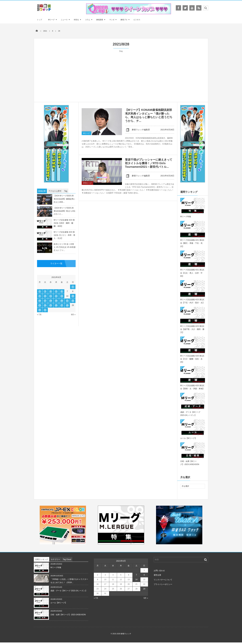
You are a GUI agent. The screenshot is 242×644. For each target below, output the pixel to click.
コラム (88, 20)
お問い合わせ (159, 571)
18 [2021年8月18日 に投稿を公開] (51, 301)
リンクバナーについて (163, 580)
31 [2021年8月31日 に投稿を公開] (45, 310)
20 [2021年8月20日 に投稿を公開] (62, 301)
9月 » (73, 315)
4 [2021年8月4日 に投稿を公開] (51, 291)
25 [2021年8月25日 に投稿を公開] (51, 305)
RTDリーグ (87, 183)
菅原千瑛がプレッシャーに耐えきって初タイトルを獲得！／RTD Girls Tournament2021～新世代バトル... (149, 163)
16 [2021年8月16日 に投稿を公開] (40, 301)
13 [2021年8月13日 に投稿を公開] (62, 296)
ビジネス (137, 20)
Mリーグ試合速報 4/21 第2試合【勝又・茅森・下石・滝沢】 (192, 243)
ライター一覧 (56, 263)
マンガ (112, 20)
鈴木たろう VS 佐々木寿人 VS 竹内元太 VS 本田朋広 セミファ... (65, 247)
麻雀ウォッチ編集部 (137, 130)
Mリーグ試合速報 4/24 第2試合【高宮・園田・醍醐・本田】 (64, 223)
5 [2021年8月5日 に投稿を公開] (56, 291)
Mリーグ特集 (186, 217)
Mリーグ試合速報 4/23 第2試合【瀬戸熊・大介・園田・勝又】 (192, 329)
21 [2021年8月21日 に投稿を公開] (67, 301)
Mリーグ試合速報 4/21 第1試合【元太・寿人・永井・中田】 (192, 273)
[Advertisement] (121, 76)
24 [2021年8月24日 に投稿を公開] (45, 305)
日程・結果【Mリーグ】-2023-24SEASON (68, 615)
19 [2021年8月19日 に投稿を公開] (56, 301)
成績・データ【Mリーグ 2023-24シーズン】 (69, 591)
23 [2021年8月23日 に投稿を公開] (40, 305)
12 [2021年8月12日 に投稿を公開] (56, 296)
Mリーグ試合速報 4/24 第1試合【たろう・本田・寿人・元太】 (64, 235)
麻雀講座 (100, 20)
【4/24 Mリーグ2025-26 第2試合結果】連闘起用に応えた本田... (64, 199)
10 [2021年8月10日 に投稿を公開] (45, 296)
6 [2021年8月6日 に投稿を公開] (62, 291)
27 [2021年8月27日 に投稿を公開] (62, 305)
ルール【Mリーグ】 (188, 438)
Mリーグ (51, 20)
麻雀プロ (124, 20)
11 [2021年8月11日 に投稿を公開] (51, 296)
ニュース (64, 20)
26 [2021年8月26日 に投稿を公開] (56, 305)
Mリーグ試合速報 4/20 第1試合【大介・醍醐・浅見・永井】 (192, 359)
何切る (76, 20)
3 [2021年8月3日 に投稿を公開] (45, 291)
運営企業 (157, 575)
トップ (39, 20)
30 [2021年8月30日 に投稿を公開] (40, 310)
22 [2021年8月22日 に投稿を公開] (73, 301)
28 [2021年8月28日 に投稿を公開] (67, 305)
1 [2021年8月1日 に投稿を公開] (73, 287)
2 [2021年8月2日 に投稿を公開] (40, 291)
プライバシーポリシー (163, 584)
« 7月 (39, 315)
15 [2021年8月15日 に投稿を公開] (73, 296)
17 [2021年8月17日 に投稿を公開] (45, 301)
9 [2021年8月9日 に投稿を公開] (40, 296)
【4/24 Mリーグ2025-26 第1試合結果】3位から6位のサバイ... (65, 211)
